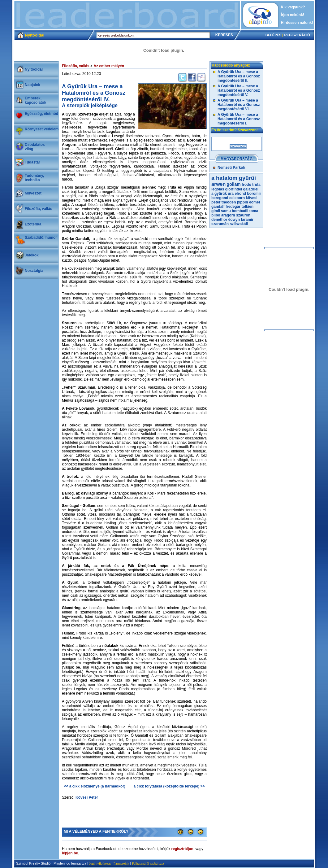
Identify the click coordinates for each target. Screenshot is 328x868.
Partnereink (121, 863)
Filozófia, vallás (39, 209)
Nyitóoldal (34, 69)
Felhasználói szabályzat (148, 863)
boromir (254, 194)
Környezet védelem (42, 129)
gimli (216, 211)
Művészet (33, 193)
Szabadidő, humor (41, 238)
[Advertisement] (127, 15)
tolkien (247, 207)
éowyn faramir (241, 220)
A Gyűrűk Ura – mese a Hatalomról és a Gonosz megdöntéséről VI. (239, 105)
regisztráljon (182, 849)
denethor (219, 220)
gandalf (218, 207)
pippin (243, 202)
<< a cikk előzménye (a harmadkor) (95, 786)
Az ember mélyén (109, 66)
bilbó (216, 215)
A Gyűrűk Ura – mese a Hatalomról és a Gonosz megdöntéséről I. (239, 119)
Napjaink (32, 85)
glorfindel (234, 189)
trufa (256, 185)
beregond (220, 198)
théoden (229, 202)
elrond (240, 194)
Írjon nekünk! (293, 15)
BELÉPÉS (273, 35)
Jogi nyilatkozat (100, 863)
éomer (255, 202)
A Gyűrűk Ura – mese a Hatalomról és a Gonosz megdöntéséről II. (239, 76)
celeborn (237, 198)
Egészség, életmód (41, 114)
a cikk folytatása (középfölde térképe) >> (169, 786)
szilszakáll (239, 224)
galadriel (251, 189)
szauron (243, 215)
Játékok (32, 255)
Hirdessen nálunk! (297, 23)
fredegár (233, 207)
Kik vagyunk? (293, 7)
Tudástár (32, 162)
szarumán (220, 224)
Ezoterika (33, 224)
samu (226, 211)
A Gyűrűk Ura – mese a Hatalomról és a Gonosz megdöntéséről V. (239, 90)
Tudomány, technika (34, 178)
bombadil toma (245, 211)
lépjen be (70, 853)
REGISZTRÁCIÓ (297, 35)
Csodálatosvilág (35, 147)
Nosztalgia (34, 271)
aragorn (228, 215)
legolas (218, 189)
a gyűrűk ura (222, 194)
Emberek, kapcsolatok (35, 100)
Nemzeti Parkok (231, 168)
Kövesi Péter (87, 797)
